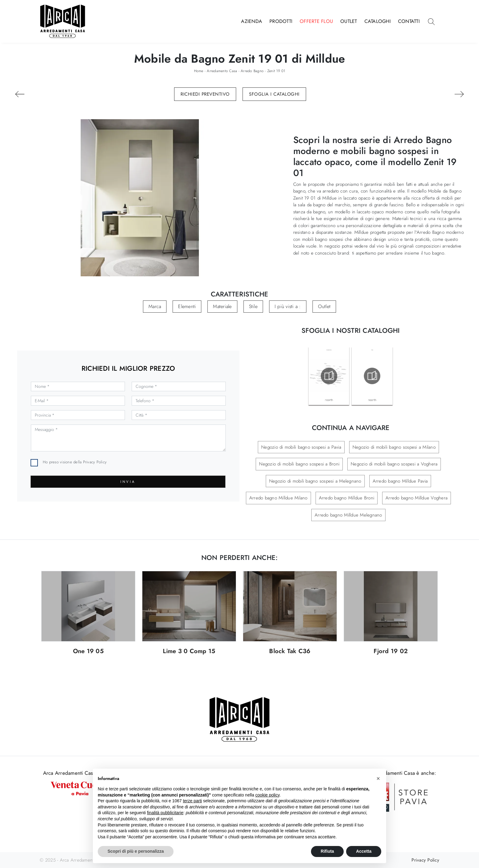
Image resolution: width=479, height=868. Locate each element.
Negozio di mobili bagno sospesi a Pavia (301, 447)
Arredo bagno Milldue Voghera (417, 498)
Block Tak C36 (290, 651)
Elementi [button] (187, 306)
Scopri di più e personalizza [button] (136, 851)
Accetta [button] (364, 851)
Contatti (409, 21)
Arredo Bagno (252, 71)
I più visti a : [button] (288, 306)
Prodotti (281, 21)
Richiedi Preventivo (205, 94)
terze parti (192, 801)
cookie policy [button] (267, 795)
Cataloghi (378, 21)
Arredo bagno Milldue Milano (278, 498)
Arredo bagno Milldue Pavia (400, 481)
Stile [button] (253, 306)
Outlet (349, 21)
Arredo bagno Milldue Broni (347, 498)
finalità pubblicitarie (165, 813)
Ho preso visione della (75, 462)
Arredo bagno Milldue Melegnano (348, 515)
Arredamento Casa (222, 71)
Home (199, 71)
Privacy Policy (95, 462)
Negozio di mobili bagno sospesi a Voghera (394, 464)
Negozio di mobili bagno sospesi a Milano (394, 447)
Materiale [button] (222, 306)
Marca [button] (155, 306)
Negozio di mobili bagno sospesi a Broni (299, 464)
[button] (378, 778)
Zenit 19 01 (276, 71)
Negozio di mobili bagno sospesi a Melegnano (315, 481)
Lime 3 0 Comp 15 (189, 651)
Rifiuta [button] (327, 851)
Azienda (252, 21)
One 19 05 (88, 651)
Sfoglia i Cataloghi (274, 94)
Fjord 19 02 (391, 651)
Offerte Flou (316, 21)
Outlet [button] (324, 306)
